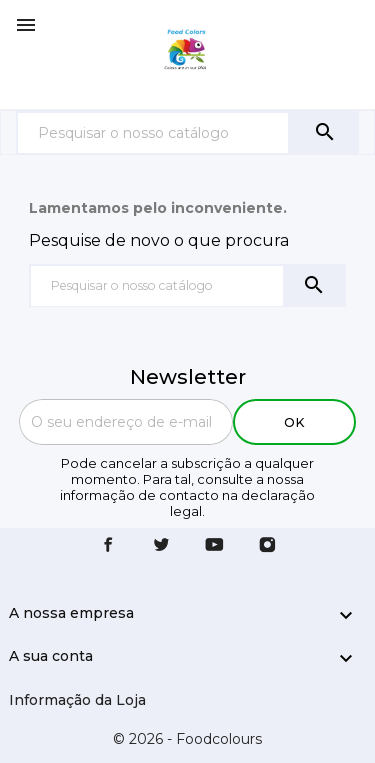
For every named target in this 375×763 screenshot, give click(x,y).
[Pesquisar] (153, 132)
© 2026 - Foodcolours (187, 739)
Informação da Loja (77, 700)
